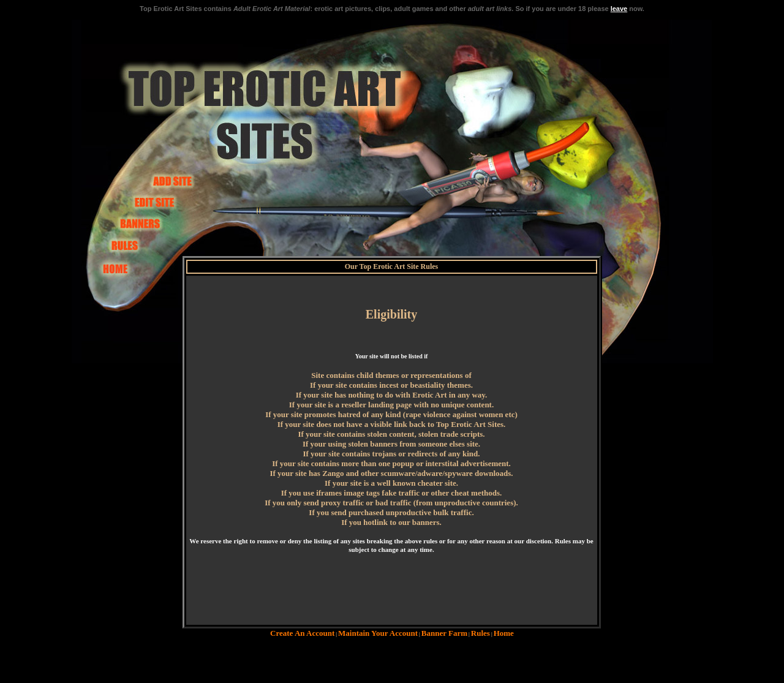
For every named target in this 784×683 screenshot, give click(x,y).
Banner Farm (444, 633)
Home (504, 633)
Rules (481, 633)
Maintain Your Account (378, 633)
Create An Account (302, 633)
